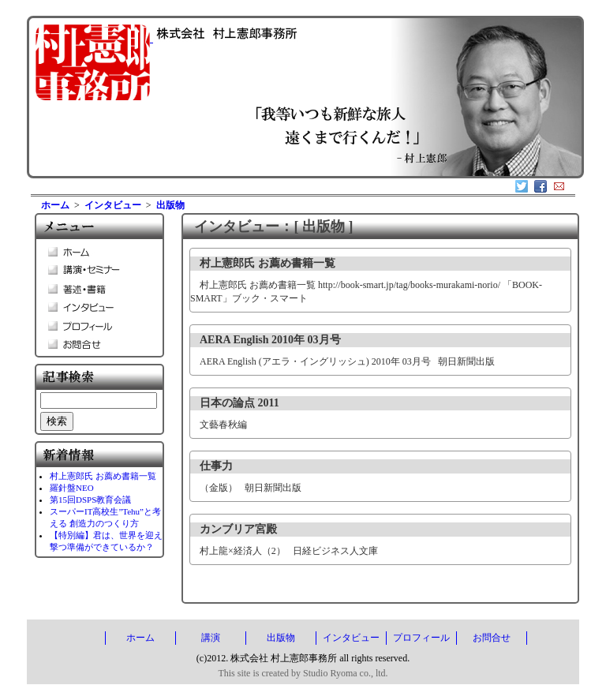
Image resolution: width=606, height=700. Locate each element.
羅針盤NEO (72, 488)
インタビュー (113, 205)
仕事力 (216, 466)
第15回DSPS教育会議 (90, 500)
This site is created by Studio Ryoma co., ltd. (303, 673)
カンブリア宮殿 (238, 529)
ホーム (55, 205)
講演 (211, 638)
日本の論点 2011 (239, 403)
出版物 (170, 205)
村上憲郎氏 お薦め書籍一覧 (103, 476)
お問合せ (492, 638)
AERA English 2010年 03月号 (270, 340)
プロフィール (421, 638)
